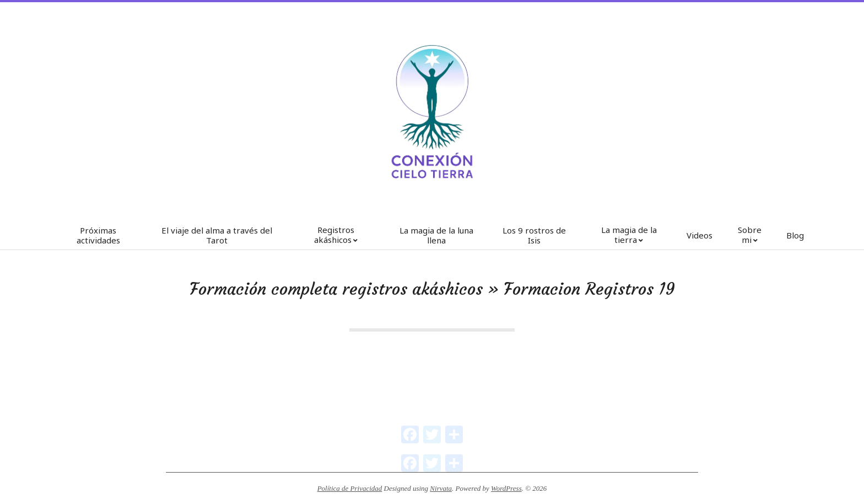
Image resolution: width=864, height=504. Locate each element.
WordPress (506, 488)
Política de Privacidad (350, 488)
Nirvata (441, 488)
